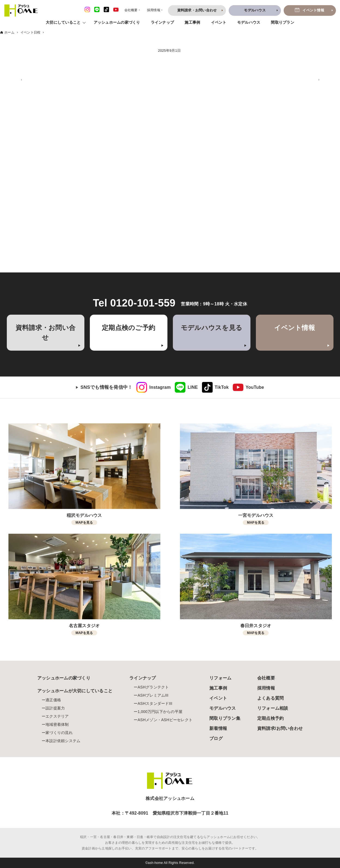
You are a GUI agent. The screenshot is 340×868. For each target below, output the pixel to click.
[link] (154, 387)
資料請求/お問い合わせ (280, 728)
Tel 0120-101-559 (134, 303)
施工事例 (192, 22)
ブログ (216, 738)
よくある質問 (271, 698)
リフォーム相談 (273, 708)
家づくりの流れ (59, 733)
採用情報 (266, 688)
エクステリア (57, 716)
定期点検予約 (271, 718)
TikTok (222, 387)
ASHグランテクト (153, 687)
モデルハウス (249, 22)
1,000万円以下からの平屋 (160, 712)
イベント (219, 22)
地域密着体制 (57, 724)
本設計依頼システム (63, 741)
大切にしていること (63, 22)
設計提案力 (55, 708)
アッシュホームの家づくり (117, 22)
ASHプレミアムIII (153, 695)
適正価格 (53, 700)
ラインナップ (163, 22)
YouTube (255, 387)
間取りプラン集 (225, 718)
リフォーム (220, 678)
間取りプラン (283, 22)
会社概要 (266, 678)
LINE (193, 387)
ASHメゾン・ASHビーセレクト (165, 720)
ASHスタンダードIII (155, 703)
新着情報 (218, 728)
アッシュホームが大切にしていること (75, 691)
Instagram (160, 387)
